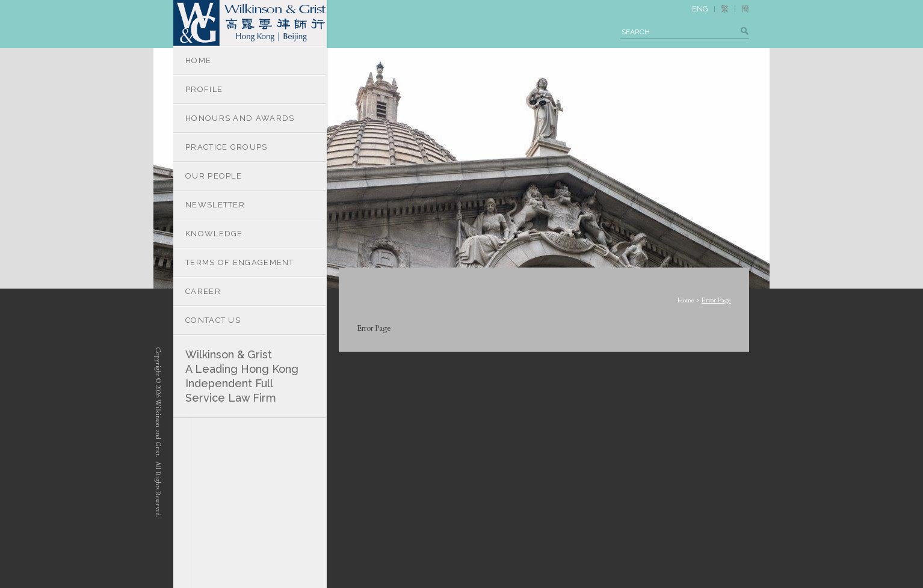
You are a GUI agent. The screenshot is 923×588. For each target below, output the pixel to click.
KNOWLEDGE (214, 234)
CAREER (203, 291)
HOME (198, 60)
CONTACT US (213, 320)
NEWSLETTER (215, 205)
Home (686, 300)
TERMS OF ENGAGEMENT (240, 262)
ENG (700, 9)
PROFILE (204, 89)
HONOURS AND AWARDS (240, 118)
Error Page (716, 300)
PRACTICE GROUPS (227, 147)
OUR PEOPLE (214, 176)
